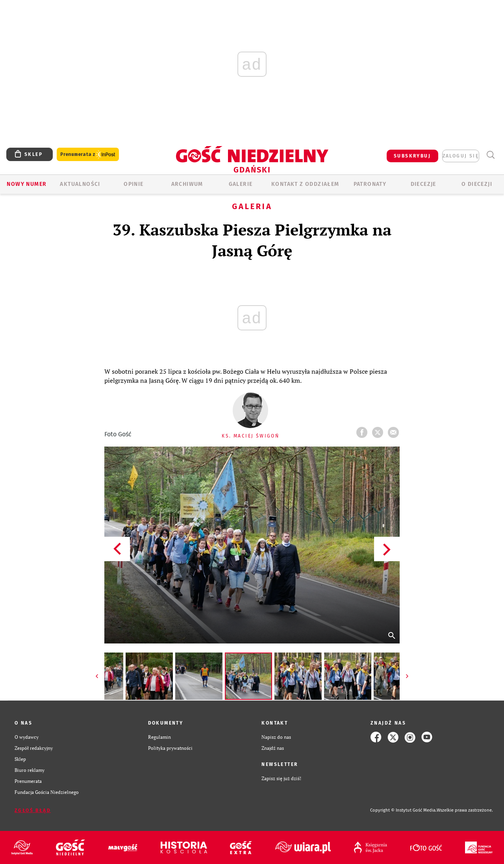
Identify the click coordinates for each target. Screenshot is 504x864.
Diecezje (423, 184)
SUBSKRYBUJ (412, 156)
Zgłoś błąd (33, 810)
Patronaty (370, 184)
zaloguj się (461, 156)
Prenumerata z (88, 155)
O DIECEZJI (477, 184)
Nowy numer (27, 184)
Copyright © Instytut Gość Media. (403, 810)
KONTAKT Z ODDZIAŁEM (305, 184)
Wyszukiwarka (490, 155)
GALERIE (241, 184)
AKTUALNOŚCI (80, 184)
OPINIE (133, 184)
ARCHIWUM (187, 184)
